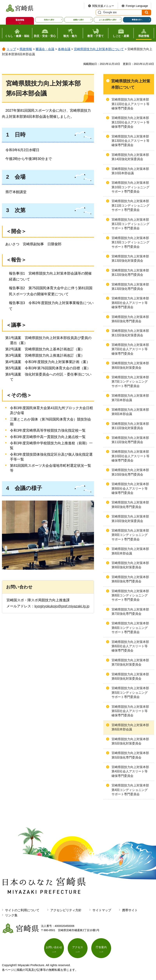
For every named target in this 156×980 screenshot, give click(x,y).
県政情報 (26, 49)
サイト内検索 (99, 12)
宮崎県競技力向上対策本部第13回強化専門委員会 (130, 287)
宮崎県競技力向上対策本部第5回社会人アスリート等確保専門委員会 (130, 711)
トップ (11, 49)
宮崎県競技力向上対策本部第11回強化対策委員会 (130, 426)
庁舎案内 (101, 947)
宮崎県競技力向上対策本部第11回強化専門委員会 (130, 440)
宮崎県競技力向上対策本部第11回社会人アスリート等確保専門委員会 (130, 104)
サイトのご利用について (22, 910)
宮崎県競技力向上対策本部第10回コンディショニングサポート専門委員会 (130, 187)
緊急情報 (20, 20)
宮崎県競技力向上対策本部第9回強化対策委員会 (130, 565)
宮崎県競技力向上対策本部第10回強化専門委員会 (130, 472)
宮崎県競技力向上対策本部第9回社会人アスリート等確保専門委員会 (130, 488)
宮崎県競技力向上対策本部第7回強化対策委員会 (130, 662)
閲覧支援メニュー (103, 6)
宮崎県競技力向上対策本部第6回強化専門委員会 (130, 319)
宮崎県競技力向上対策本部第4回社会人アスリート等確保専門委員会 (130, 771)
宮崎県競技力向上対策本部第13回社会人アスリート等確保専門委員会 (130, 141)
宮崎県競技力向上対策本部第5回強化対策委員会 (130, 741)
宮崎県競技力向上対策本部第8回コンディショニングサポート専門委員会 (130, 595)
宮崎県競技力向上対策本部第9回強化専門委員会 (130, 505)
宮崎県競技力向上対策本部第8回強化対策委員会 (130, 365)
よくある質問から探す (108, 20)
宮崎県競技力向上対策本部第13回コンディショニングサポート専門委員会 (130, 242)
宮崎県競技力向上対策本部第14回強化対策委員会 (130, 157)
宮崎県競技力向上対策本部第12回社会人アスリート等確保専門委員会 (130, 122)
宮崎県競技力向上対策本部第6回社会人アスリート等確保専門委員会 (130, 646)
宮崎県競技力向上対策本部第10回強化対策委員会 (130, 519)
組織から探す (79, 20)
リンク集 (11, 915)
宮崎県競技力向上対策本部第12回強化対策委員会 (130, 333)
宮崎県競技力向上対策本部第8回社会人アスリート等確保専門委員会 (130, 303)
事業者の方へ (137, 20)
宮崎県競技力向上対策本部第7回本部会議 (130, 398)
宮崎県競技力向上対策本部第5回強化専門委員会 (130, 755)
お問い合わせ (54, 947)
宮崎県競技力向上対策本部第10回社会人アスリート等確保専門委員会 (130, 456)
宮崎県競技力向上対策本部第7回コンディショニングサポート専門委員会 (130, 382)
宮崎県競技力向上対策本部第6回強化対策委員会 (130, 676)
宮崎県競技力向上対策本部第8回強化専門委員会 (130, 579)
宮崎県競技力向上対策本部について (99, 49)
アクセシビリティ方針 (66, 910)
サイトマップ (102, 910)
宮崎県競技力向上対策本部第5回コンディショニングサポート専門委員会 (130, 693)
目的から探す (49, 20)
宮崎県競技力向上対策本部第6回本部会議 (130, 727)
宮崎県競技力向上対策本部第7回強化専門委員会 (130, 612)
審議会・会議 (45, 49)
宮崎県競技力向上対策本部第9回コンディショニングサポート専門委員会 (130, 535)
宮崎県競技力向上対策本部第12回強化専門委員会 (130, 273)
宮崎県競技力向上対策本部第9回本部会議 (130, 412)
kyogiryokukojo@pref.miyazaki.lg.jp (62, 606)
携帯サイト (130, 910)
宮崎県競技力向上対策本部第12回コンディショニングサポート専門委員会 (130, 224)
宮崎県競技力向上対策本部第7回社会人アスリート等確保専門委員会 (130, 349)
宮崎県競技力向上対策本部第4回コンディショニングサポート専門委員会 (130, 790)
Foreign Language (137, 6)
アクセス (78, 947)
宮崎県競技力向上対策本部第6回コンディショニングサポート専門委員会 (130, 628)
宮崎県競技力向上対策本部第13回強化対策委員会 (130, 258)
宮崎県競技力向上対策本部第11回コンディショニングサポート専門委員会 (130, 205)
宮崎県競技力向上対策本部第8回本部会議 (130, 551)
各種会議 (64, 49)
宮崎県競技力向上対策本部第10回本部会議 (130, 171)
